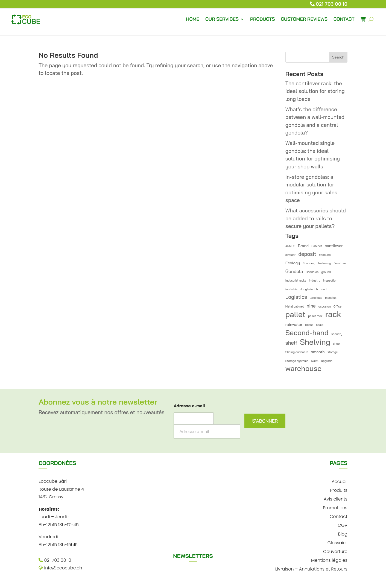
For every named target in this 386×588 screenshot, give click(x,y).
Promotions (335, 507)
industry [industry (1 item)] (315, 280)
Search (338, 57)
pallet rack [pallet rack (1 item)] (315, 316)
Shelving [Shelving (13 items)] (315, 342)
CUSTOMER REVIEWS (304, 19)
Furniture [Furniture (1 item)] (340, 263)
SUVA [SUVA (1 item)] (315, 361)
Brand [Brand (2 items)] (303, 246)
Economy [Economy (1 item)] (309, 263)
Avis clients (335, 498)
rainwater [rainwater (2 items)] (294, 324)
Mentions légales (329, 560)
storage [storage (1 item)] (333, 352)
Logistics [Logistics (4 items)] (296, 297)
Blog (343, 533)
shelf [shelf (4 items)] (291, 343)
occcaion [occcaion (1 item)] (325, 306)
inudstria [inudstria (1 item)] (291, 289)
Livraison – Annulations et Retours (311, 568)
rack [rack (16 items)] (333, 314)
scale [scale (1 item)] (320, 325)
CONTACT (344, 19)
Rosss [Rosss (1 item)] (309, 325)
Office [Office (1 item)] (337, 306)
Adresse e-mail (189, 406)
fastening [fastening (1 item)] (325, 263)
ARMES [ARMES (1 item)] (290, 246)
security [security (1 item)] (337, 334)
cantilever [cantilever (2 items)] (334, 246)
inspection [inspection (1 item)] (330, 280)
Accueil (339, 481)
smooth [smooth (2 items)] (318, 352)
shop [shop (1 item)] (336, 344)
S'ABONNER (265, 421)
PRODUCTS (262, 19)
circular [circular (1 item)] (290, 255)
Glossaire (337, 542)
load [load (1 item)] (324, 289)
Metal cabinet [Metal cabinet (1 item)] (295, 306)
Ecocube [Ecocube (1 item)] (325, 255)
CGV (342, 525)
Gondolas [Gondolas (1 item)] (312, 272)
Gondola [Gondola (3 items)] (294, 271)
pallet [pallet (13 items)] (295, 315)
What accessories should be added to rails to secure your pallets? (316, 218)
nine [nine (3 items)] (311, 306)
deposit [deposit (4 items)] (307, 254)
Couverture (335, 551)
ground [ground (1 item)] (326, 272)
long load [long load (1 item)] (316, 298)
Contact (339, 516)
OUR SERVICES (222, 19)
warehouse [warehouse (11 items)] (303, 369)
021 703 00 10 (332, 4)
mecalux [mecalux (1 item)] (331, 298)
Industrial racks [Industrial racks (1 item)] (296, 280)
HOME (193, 19)
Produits (339, 490)
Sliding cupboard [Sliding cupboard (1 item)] (297, 352)
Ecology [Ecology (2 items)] (293, 263)
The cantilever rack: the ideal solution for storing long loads (315, 91)
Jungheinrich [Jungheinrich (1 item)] (309, 289)
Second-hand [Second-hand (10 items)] (307, 333)
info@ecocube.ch (60, 568)
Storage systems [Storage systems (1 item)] (297, 361)
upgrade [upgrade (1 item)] (327, 361)
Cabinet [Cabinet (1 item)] (317, 246)
